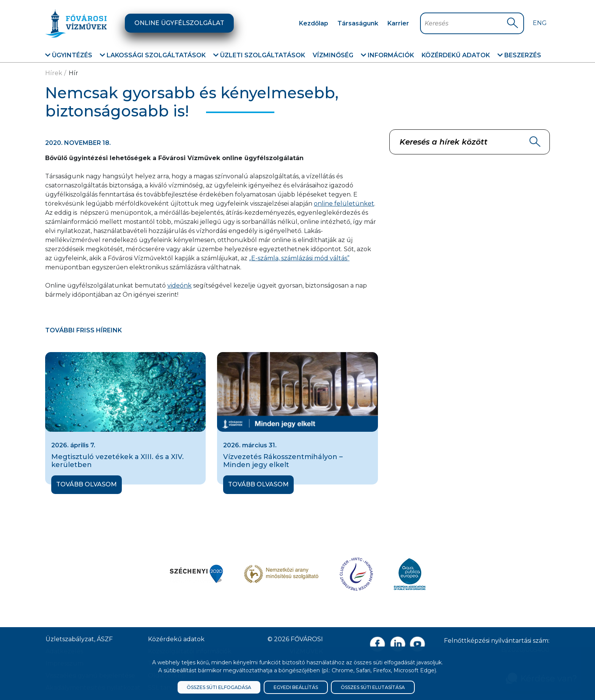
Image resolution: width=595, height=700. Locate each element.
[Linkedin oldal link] (397, 644)
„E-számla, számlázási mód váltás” (299, 258)
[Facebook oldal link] (377, 644)
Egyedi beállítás (296, 687)
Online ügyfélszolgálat (179, 23)
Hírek (54, 73)
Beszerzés (519, 55)
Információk (387, 55)
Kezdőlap (314, 23)
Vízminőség (333, 55)
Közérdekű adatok (456, 55)
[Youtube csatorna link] (418, 644)
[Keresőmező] (465, 23)
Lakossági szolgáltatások (153, 55)
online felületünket (344, 204)
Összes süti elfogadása (219, 687)
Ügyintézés (69, 55)
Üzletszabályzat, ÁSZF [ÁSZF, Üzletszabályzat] (79, 639)
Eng (540, 23)
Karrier (398, 23)
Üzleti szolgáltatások (259, 55)
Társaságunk (358, 23)
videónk (179, 286)
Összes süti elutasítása (373, 687)
